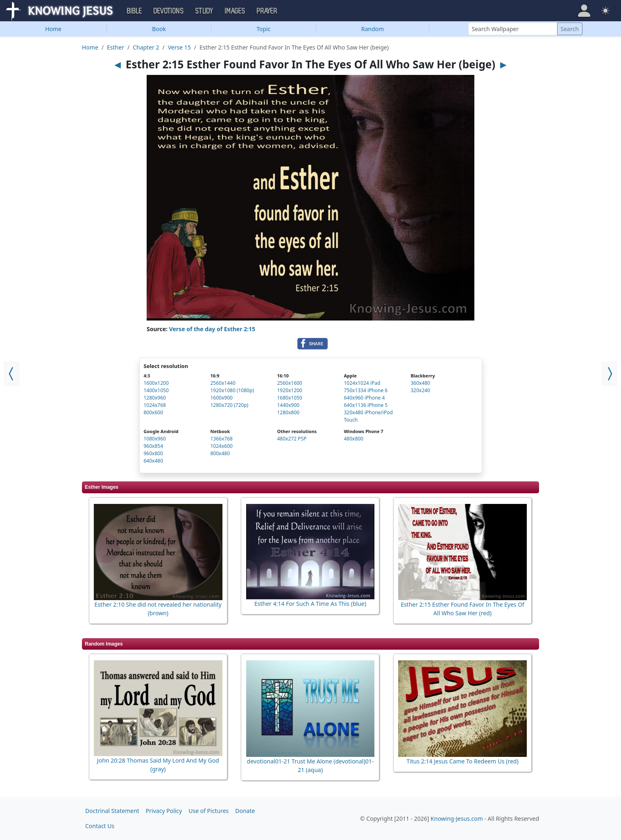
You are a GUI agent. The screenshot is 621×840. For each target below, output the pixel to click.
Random (373, 29)
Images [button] (235, 11)
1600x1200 (156, 383)
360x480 (420, 383)
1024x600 (221, 446)
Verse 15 (179, 47)
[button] (584, 11)
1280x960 (155, 398)
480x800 (354, 439)
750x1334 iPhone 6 (366, 390)
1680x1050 (289, 398)
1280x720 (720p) (229, 405)
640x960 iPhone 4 (364, 398)
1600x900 (221, 398)
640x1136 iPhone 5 (366, 405)
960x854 (154, 446)
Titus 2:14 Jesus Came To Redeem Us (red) (462, 761)
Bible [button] (135, 11)
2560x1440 (223, 383)
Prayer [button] (267, 11)
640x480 (154, 461)
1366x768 (221, 439)
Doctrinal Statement (112, 811)
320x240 (420, 390)
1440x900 (288, 405)
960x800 (154, 453)
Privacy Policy (164, 811)
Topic (263, 29)
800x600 (154, 412)
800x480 (220, 453)
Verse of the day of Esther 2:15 (212, 329)
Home (53, 29)
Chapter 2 (146, 47)
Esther (116, 47)
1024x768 (155, 405)
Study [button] (204, 11)
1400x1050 (156, 390)
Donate (245, 811)
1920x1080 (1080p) (232, 390)
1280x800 (288, 412)
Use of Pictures (209, 811)
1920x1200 (289, 390)
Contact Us (100, 826)
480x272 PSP (292, 439)
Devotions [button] (169, 11)
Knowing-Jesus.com (457, 819)
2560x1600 (289, 383)
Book (159, 29)
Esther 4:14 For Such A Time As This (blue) (310, 604)
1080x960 (155, 439)
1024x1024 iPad (362, 383)
